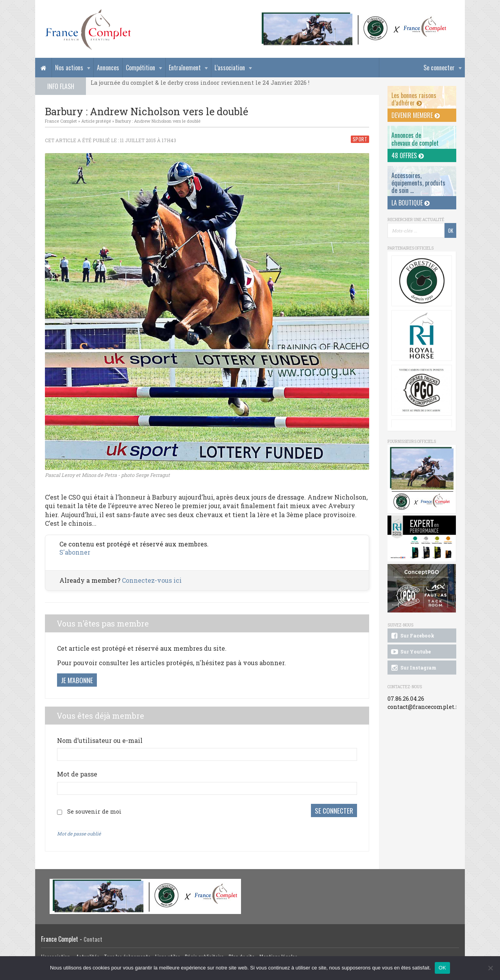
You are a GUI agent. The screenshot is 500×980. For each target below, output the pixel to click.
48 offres (408, 155)
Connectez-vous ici (152, 580)
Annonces (108, 68)
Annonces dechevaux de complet (415, 139)
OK (442, 968)
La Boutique (411, 203)
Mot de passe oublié (79, 833)
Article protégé (96, 121)
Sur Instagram (413, 668)
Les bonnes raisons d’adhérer (414, 99)
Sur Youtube (410, 652)
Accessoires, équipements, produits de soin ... (418, 183)
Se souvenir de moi (94, 811)
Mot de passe (77, 774)
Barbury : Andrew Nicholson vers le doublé (158, 121)
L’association (230, 68)
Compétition (140, 68)
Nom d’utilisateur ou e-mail (100, 740)
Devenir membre (416, 115)
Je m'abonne (77, 680)
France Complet (61, 121)
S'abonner (75, 552)
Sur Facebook (412, 636)
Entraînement (185, 68)
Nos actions (69, 68)
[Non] (490, 968)
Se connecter (439, 68)
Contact (93, 938)
